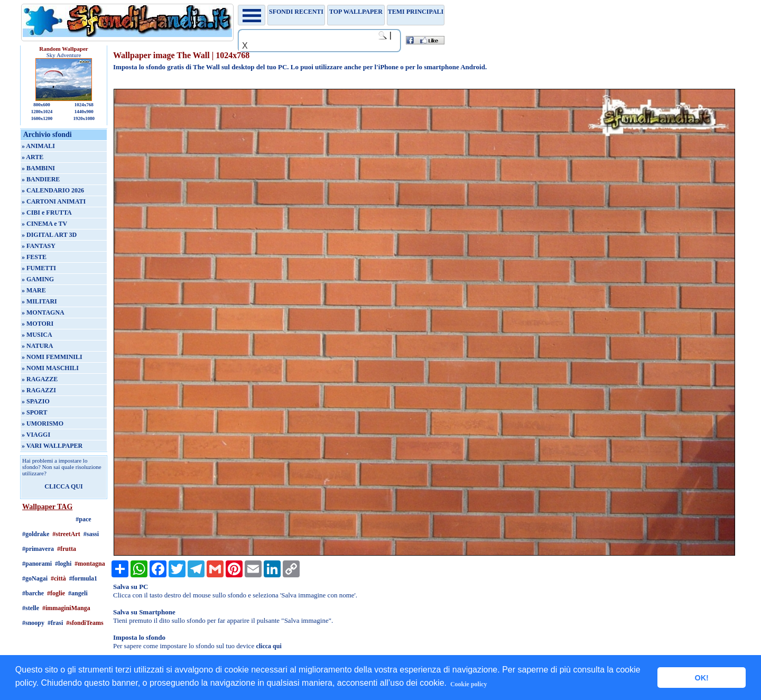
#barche (33, 593)
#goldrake (36, 534)
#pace (83, 519)
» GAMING (38, 279)
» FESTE (34, 257)
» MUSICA (37, 335)
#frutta (67, 549)
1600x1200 (42, 118)
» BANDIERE (41, 179)
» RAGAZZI (39, 390)
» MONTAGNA (43, 312)
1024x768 (84, 105)
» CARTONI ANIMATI (54, 201)
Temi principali (416, 12)
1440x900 (84, 112)
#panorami (37, 564)
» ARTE (33, 157)
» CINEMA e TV (44, 224)
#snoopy (33, 623)
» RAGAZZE (40, 379)
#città (58, 578)
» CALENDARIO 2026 (53, 190)
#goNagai (35, 578)
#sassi (91, 534)
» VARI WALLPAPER (52, 446)
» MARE (34, 290)
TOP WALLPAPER (356, 12)
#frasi (55, 623)
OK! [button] (701, 678)
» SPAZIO (36, 401)
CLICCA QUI (63, 486)
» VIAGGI (36, 435)
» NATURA (37, 346)
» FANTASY (39, 246)
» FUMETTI (39, 268)
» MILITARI (39, 301)
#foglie (56, 593)
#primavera (38, 549)
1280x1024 (42, 112)
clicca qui (268, 646)
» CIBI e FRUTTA (47, 213)
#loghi (63, 564)
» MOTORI (38, 324)
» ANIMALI (38, 146)
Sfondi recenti (296, 12)
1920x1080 (84, 118)
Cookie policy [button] (469, 684)
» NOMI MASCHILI (50, 368)
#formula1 (83, 578)
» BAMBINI (38, 168)
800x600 (42, 105)
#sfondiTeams (85, 623)
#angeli (78, 593)
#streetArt (66, 534)
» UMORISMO (43, 423)
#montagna (90, 564)
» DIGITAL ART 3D (49, 235)
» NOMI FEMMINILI (52, 357)
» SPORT (35, 412)
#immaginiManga (66, 608)
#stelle (31, 608)
